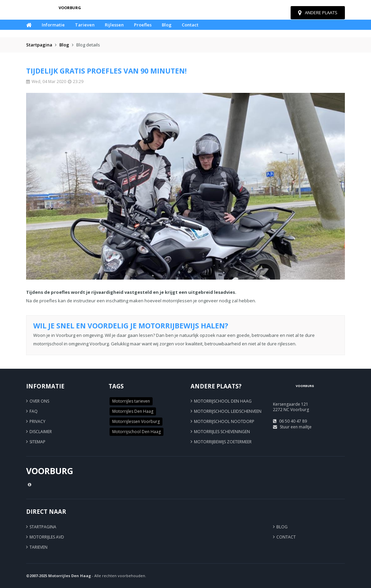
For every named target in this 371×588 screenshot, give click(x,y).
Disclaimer (41, 432)
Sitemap (37, 442)
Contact (190, 25)
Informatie (53, 25)
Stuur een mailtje (296, 427)
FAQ (34, 411)
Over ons (39, 401)
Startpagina (39, 45)
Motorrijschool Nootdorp (224, 421)
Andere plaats (318, 13)
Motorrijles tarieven (131, 401)
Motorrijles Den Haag (133, 411)
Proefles (143, 25)
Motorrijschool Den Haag (136, 432)
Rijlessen (114, 25)
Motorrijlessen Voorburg (136, 421)
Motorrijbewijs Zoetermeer (223, 442)
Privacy (37, 421)
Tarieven (85, 25)
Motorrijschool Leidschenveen (228, 411)
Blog (167, 25)
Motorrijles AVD (47, 537)
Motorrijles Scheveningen (222, 432)
